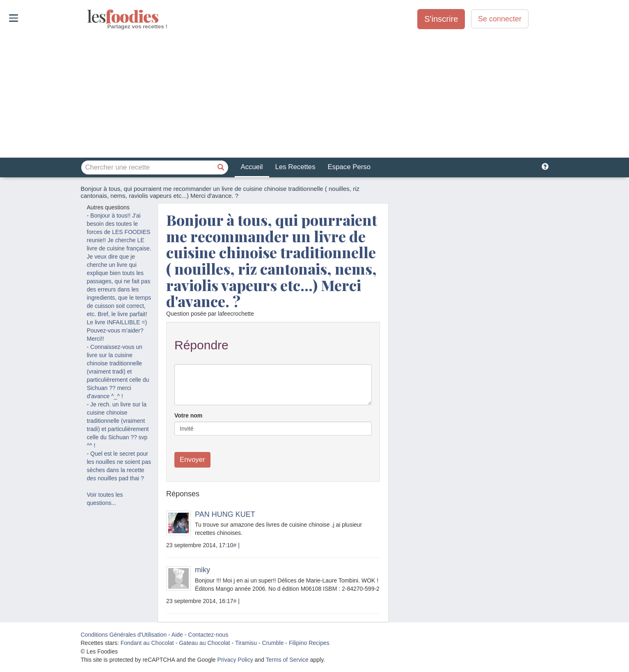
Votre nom (188, 415)
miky (202, 570)
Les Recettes (295, 167)
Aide (177, 635)
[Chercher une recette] (221, 167)
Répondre (201, 345)
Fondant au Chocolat (147, 643)
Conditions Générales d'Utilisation (124, 635)
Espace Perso (349, 167)
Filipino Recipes (309, 643)
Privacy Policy (235, 660)
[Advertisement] (315, 94)
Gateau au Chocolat (205, 643)
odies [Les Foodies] (88, 16)
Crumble (273, 643)
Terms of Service (287, 660)
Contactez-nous (208, 635)
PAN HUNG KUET (225, 514)
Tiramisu (246, 643)
